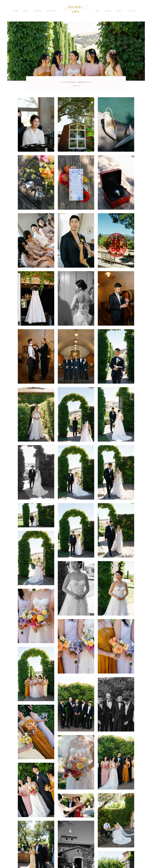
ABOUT (26, 11)
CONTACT (132, 11)
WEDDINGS (76, 86)
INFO (97, 11)
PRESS (120, 11)
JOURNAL (108, 11)
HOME (16, 11)
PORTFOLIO (52, 11)
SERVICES (38, 11)
